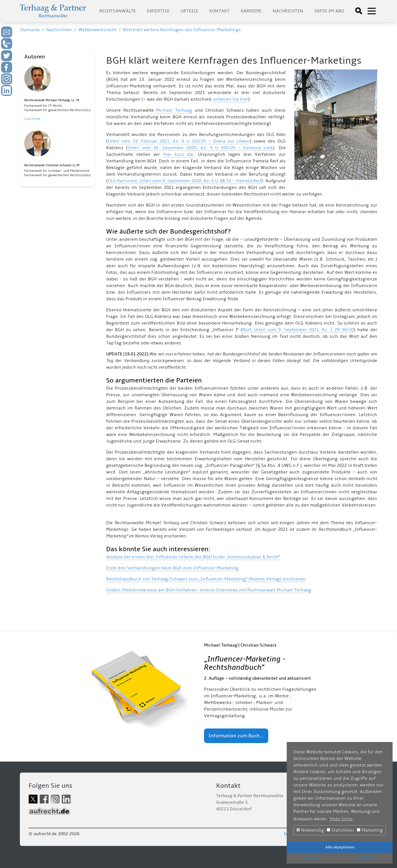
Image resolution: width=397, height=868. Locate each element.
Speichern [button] (313, 858)
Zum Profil (32, 119)
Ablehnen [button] (366, 858)
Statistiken (340, 830)
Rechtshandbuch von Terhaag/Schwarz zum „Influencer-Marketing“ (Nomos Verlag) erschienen (206, 579)
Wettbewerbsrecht (97, 30)
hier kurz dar (178, 154)
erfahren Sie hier (230, 99)
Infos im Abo (329, 11)
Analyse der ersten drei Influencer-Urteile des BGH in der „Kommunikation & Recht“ (193, 557)
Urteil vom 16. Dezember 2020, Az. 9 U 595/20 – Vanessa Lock (200, 148)
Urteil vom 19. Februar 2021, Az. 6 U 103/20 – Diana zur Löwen (179, 141)
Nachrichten (288, 11)
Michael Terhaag (174, 110)
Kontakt (219, 11)
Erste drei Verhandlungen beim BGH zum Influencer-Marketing (172, 568)
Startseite (30, 30)
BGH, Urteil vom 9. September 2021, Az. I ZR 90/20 (298, 330)
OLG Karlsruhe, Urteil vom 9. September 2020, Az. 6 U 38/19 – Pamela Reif (185, 181)
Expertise (158, 11)
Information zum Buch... (236, 736)
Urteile (189, 11)
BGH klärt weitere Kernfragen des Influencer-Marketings (182, 30)
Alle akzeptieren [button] (340, 847)
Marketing (370, 830)
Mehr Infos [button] (341, 819)
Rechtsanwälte (118, 11)
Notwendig (310, 830)
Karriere (251, 11)
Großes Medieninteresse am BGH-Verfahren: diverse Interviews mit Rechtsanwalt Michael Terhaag (209, 590)
